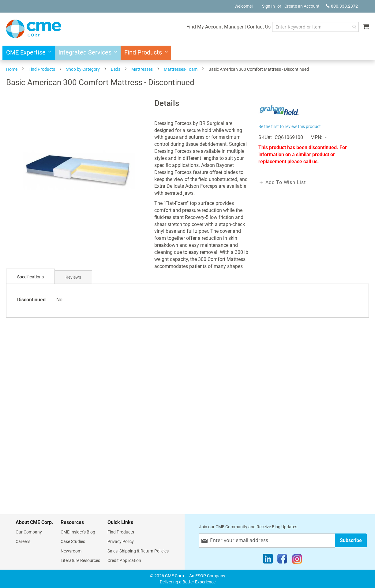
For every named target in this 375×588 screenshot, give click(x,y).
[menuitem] (27, 53)
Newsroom (71, 551)
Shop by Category (83, 69)
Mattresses (142, 69)
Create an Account (302, 6)
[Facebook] (282, 560)
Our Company (29, 532)
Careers (23, 541)
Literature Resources (80, 560)
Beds (116, 69)
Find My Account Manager (215, 27)
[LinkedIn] (268, 560)
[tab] (30, 277)
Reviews (73, 277)
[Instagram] (297, 560)
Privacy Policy (121, 541)
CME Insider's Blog (78, 532)
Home (12, 69)
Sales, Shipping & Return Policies (138, 551)
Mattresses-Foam (181, 69)
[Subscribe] (351, 540)
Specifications (30, 277)
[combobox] (315, 27)
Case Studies (73, 541)
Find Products (42, 69)
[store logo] (34, 29)
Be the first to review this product (290, 126)
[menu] (187, 53)
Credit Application (124, 560)
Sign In (268, 6)
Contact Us (259, 27)
